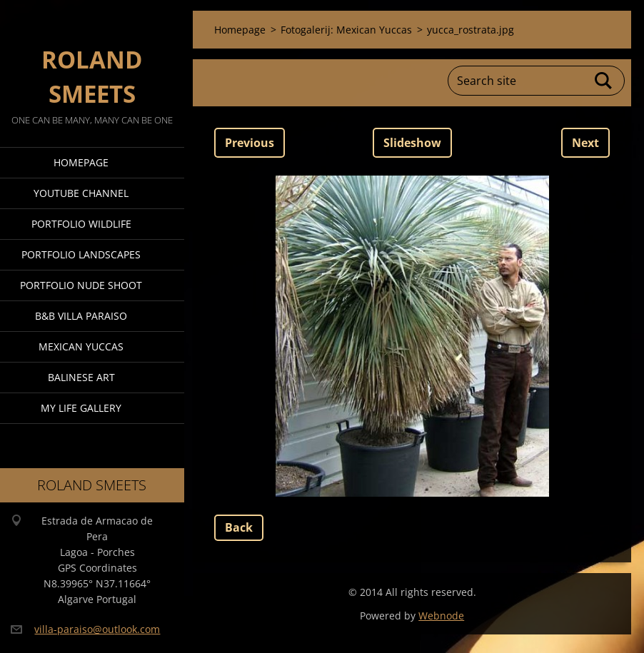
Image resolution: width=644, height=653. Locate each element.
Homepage (81, 162)
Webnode (441, 616)
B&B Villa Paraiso (81, 316)
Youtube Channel (81, 193)
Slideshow (412, 143)
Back (239, 527)
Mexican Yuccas (81, 346)
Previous (250, 143)
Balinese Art (81, 377)
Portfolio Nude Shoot (81, 285)
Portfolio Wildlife (81, 224)
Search (604, 81)
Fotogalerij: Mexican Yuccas (346, 30)
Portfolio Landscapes (81, 254)
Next (585, 143)
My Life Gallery (81, 408)
